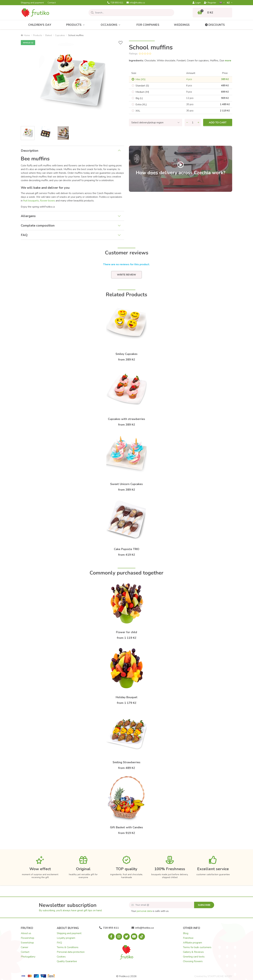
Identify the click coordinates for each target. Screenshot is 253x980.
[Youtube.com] (134, 937)
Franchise (188, 938)
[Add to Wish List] (121, 43)
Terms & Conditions (68, 947)
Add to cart (218, 123)
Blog (186, 933)
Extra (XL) (141, 105)
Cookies (61, 957)
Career (25, 947)
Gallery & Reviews (193, 952)
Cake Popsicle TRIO (127, 549)
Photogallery (28, 957)
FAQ (24, 235)
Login (197, 3)
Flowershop (28, 938)
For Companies (148, 25)
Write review (126, 275)
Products (76, 25)
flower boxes (48, 201)
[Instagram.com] (119, 937)
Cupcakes (60, 35)
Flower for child (126, 632)
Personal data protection (71, 952)
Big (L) (139, 98)
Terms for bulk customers (197, 947)
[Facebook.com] (111, 937)
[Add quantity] (198, 123)
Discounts (215, 25)
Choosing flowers (193, 961)
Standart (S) (142, 86)
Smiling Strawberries (126, 762)
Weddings (182, 25)
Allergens (28, 216)
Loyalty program (66, 938)
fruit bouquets (31, 201)
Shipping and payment (32, 3)
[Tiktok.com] (142, 937)
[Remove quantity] (187, 123)
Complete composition (38, 226)
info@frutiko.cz (136, 3)
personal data (144, 911)
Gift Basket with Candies (126, 827)
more (228, 61)
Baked (49, 35)
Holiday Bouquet (127, 697)
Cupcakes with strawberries (126, 419)
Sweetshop (27, 943)
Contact (52, 3)
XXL (138, 111)
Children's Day (40, 25)
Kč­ (229, 3)
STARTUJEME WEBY (220, 976)
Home (25, 35)
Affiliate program (192, 943)
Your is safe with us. (150, 911)
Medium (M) (142, 92)
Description (30, 151)
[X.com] (126, 937)
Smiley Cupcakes (126, 354)
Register (210, 3)
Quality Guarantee (67, 961)
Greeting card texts (194, 957)
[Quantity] (193, 123)
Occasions (111, 25)
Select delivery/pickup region (147, 123)
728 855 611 (115, 3)
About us (26, 933)
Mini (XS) (141, 79)
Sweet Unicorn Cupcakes (126, 484)
